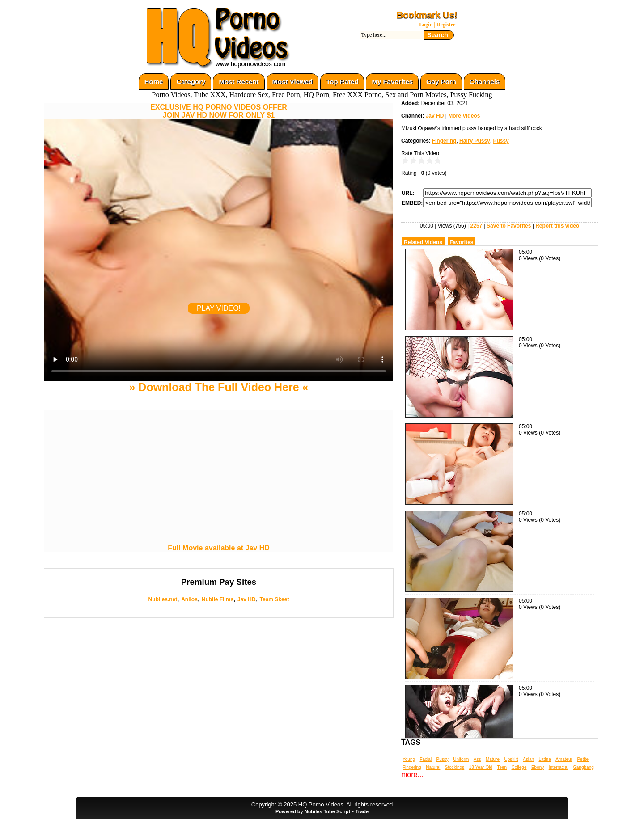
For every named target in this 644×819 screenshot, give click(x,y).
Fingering (444, 141)
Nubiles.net (163, 599)
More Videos (464, 116)
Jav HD (247, 599)
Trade (362, 811)
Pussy (501, 141)
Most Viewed (293, 82)
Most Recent (239, 82)
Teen (502, 767)
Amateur (564, 759)
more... (412, 775)
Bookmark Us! (427, 15)
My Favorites (392, 82)
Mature (493, 759)
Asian (528, 759)
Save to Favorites (509, 226)
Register (446, 25)
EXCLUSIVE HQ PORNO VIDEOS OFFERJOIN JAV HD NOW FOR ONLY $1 (219, 111)
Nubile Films (218, 599)
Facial (426, 759)
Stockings (455, 767)
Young (409, 759)
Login (426, 25)
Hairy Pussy (475, 141)
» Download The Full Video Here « (218, 387)
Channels (485, 82)
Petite (583, 759)
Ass (477, 759)
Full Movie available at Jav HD (219, 548)
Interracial (559, 767)
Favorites (461, 242)
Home (154, 82)
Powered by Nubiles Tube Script (313, 811)
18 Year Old (481, 767)
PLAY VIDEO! (219, 308)
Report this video (557, 226)
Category (191, 82)
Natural (433, 767)
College (519, 767)
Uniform (461, 759)
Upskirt (511, 759)
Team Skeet (275, 599)
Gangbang (583, 767)
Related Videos (423, 242)
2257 (477, 226)
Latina (545, 759)
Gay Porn (441, 82)
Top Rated (342, 82)
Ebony (538, 767)
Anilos (189, 599)
